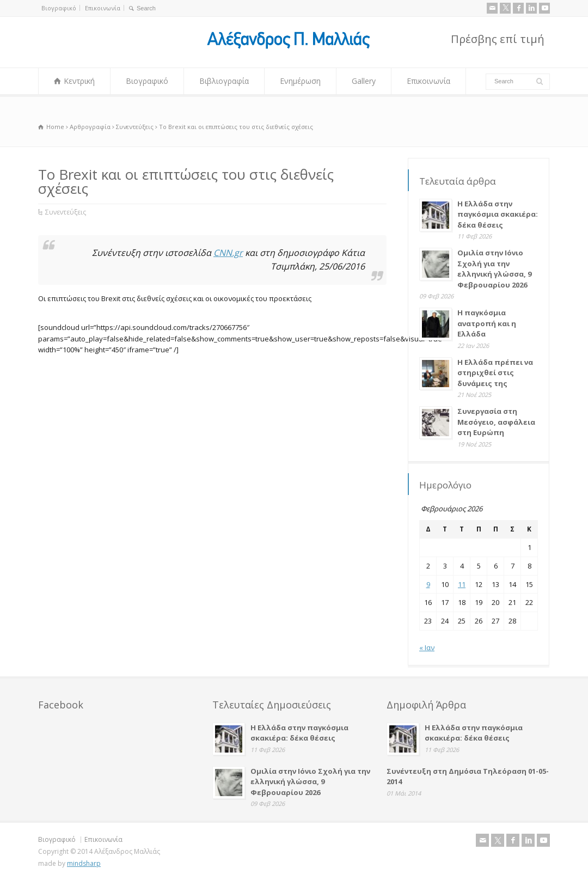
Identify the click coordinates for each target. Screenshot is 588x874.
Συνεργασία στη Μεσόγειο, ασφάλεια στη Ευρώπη (496, 422)
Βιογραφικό (59, 8)
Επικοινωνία (103, 8)
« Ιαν (427, 647)
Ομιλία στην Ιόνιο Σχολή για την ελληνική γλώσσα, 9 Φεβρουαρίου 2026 (494, 269)
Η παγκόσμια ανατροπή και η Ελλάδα (487, 323)
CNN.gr (228, 253)
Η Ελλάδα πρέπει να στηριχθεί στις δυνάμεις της (495, 373)
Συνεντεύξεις (66, 212)
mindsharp (84, 863)
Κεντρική (79, 81)
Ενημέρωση (300, 81)
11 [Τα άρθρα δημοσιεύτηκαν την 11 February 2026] (462, 584)
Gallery (364, 81)
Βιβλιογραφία (224, 81)
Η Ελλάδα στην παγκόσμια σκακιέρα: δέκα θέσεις (498, 214)
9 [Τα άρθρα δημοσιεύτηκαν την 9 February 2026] (428, 584)
